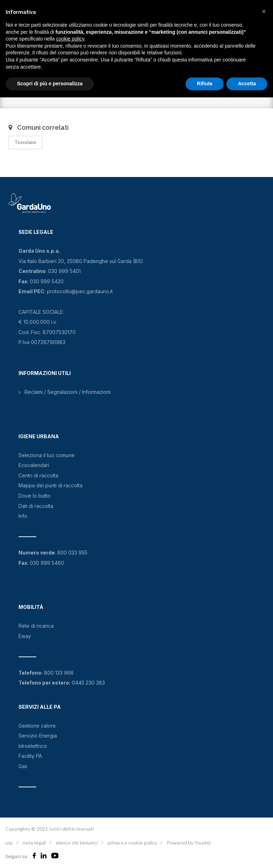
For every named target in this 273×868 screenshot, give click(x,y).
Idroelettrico (33, 746)
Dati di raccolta (36, 506)
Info (23, 516)
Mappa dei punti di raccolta (50, 485)
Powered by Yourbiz (189, 843)
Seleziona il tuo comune (47, 455)
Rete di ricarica (36, 626)
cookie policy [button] (70, 39)
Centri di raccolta (38, 475)
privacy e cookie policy (132, 843)
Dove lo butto (34, 496)
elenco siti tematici (77, 843)
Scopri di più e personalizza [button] (50, 84)
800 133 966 (59, 673)
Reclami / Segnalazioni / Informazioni (68, 392)
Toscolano (25, 142)
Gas (23, 766)
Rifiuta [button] (205, 84)
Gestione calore (37, 726)
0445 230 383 (88, 683)
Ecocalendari (34, 465)
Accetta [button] (247, 84)
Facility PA (30, 756)
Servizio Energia (38, 736)
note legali (34, 843)
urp (9, 843)
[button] (264, 11)
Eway (25, 636)
